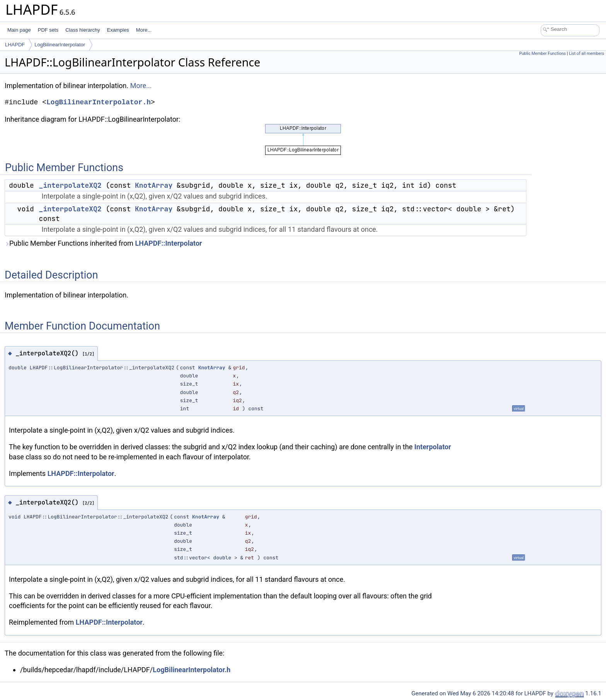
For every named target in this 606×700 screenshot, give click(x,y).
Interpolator (433, 447)
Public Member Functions (542, 54)
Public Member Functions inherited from (103, 243)
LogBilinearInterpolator (60, 45)
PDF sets (48, 30)
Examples (118, 30)
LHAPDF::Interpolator (169, 243)
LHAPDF (15, 45)
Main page (19, 30)
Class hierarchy (83, 30)
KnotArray (154, 185)
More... (144, 30)
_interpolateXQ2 (70, 185)
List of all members (586, 54)
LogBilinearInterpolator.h (99, 102)
